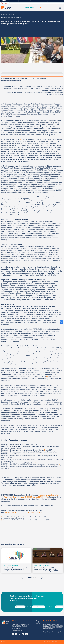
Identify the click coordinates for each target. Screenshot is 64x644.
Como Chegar (24, 626)
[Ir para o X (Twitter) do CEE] (19, 634)
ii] (2, 506)
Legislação (46, 1)
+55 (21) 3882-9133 (17, 628)
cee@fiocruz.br (18, 631)
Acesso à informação (26, 1)
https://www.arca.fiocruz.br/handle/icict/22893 (23, 512)
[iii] (59, 465)
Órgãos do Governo (58, 1)
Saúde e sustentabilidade (11, 18)
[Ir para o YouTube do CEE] (26, 634)
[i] (21, 139)
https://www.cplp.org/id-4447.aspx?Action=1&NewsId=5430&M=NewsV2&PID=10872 (30, 496)
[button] (29, 578)
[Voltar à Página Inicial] (6, 8)
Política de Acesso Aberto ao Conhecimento (52, 625)
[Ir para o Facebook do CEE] (13, 634)
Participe (37, 1)
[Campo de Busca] (30, 8)
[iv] (2, 517)
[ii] (47, 377)
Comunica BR (14, 1)
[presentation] (22, 578)
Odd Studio (5, 642)
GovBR (4, 1)
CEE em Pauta (10, 14)
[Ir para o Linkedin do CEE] (16, 634)
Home (3, 14)
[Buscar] (40, 8)
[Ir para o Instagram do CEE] (23, 634)
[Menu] (60, 8)
